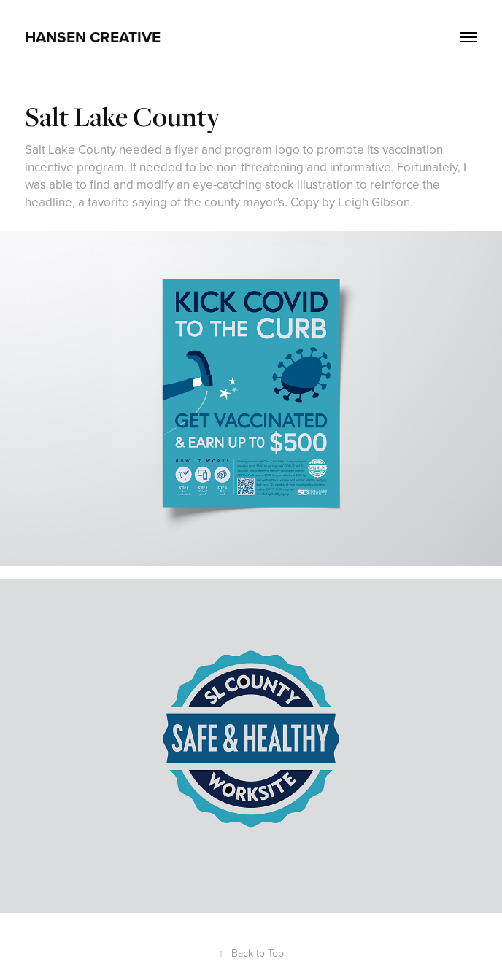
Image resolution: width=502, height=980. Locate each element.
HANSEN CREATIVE (93, 37)
